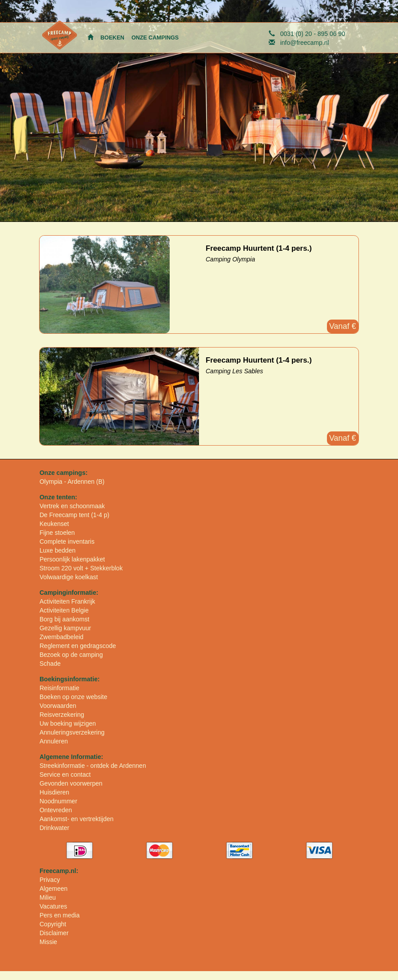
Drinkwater (54, 828)
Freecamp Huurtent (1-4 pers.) (259, 248)
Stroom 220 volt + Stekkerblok (81, 568)
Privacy (50, 880)
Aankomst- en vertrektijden (77, 819)
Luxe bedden (58, 550)
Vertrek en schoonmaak (72, 506)
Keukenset (54, 524)
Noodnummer (58, 801)
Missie (48, 942)
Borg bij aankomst (64, 619)
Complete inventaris (67, 541)
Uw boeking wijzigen (68, 723)
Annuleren (54, 741)
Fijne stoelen (57, 533)
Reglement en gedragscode (78, 646)
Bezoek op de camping (71, 655)
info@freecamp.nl (305, 43)
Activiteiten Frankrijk (67, 601)
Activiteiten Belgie (64, 610)
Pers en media (60, 915)
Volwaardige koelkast (69, 577)
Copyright (53, 924)
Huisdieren (54, 792)
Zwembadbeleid (62, 637)
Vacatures (53, 906)
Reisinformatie (59, 688)
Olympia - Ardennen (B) (72, 482)
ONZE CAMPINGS (155, 38)
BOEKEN (112, 38)
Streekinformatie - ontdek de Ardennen (93, 766)
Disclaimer (54, 933)
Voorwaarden (58, 706)
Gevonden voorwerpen (71, 783)
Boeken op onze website (74, 697)
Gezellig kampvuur (65, 628)
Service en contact (65, 775)
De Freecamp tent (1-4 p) (74, 515)
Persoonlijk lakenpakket (72, 559)
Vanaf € (343, 326)
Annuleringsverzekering (72, 732)
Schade (50, 664)
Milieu (48, 897)
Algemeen (54, 889)
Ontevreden (56, 810)
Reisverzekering (62, 715)
